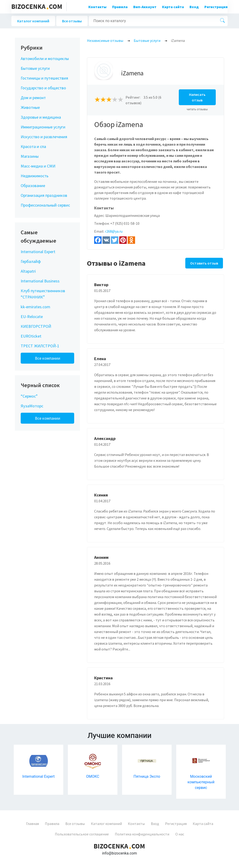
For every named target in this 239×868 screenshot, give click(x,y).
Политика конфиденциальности (142, 834)
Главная (32, 824)
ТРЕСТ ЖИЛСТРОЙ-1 (40, 346)
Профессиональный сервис (45, 205)
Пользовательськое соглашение (82, 834)
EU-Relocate (32, 317)
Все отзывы (72, 21)
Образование (33, 186)
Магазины (30, 156)
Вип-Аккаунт (145, 7)
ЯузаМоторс (32, 406)
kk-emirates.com (35, 307)
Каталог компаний (33, 21)
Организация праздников (44, 195)
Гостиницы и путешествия (44, 78)
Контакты (97, 7)
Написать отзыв (197, 97)
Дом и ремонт (33, 98)
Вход (194, 7)
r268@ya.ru (114, 231)
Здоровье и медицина (41, 117)
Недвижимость (35, 176)
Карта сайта (173, 7)
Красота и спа (33, 146)
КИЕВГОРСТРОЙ (36, 326)
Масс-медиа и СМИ (38, 166)
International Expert (38, 252)
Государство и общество (43, 88)
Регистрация (216, 7)
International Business (40, 281)
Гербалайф (31, 261)
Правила (120, 7)
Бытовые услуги (35, 68)
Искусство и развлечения (44, 137)
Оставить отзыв (204, 263)
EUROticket (31, 336)
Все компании (48, 358)
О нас (180, 834)
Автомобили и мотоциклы (45, 59)
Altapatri (28, 271)
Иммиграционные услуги (43, 127)
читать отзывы (197, 109)
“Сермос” (29, 396)
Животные (30, 107)
